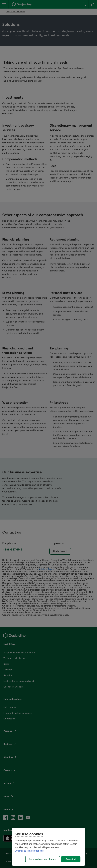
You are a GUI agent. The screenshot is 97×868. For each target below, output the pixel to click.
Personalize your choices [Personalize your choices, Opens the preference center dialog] (43, 859)
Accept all (71, 859)
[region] (48, 847)
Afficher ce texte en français (29, 851)
